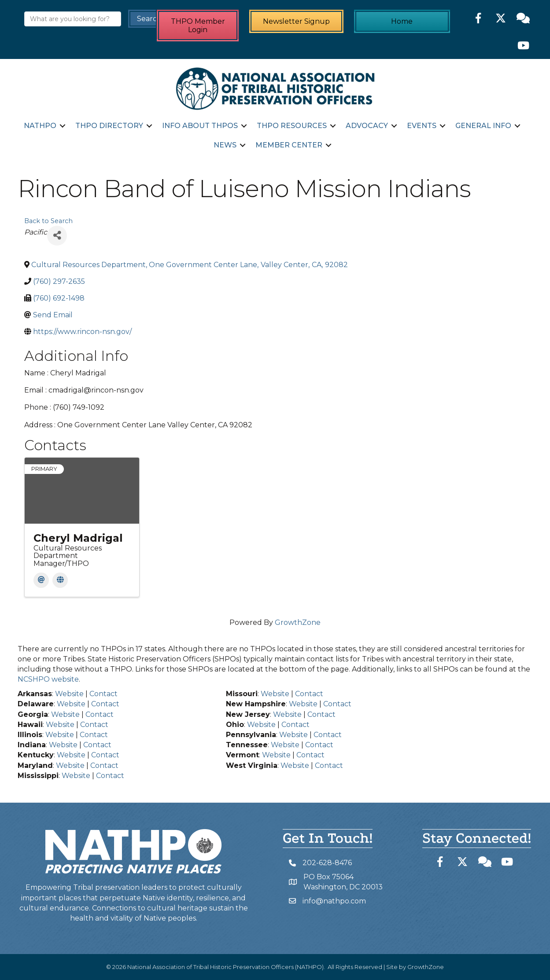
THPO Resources (292, 126)
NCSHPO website (48, 679)
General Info (483, 126)
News (225, 145)
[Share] (57, 236)
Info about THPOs (200, 126)
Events (422, 126)
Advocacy (367, 126)
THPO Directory (109, 126)
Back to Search (48, 221)
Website (69, 694)
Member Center (289, 145)
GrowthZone (298, 622)
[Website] (60, 580)
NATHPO (40, 126)
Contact (103, 694)
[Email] (41, 580)
